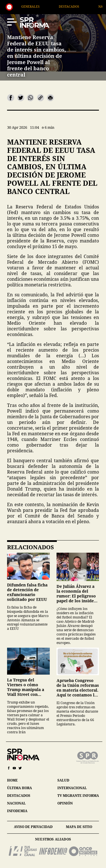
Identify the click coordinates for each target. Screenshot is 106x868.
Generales (37, 6)
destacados (19, 796)
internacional (72, 788)
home (12, 780)
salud (63, 780)
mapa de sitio (79, 827)
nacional (16, 803)
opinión (65, 803)
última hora (20, 788)
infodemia (17, 811)
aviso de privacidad (33, 827)
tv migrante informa (78, 796)
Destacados (75, 6)
